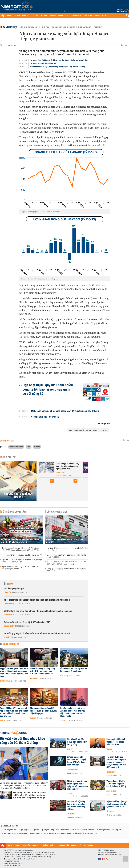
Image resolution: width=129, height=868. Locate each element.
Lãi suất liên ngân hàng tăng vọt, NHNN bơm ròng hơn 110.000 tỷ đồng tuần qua (42, 671)
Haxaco (37, 447)
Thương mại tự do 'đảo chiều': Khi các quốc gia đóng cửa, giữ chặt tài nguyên (44, 711)
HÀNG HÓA (26, 16)
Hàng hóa (7, 592)
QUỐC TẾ (35, 16)
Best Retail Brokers (66, 833)
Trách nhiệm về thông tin (12, 866)
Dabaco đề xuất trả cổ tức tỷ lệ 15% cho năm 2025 (65, 541)
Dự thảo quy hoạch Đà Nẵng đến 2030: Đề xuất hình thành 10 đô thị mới (37, 634)
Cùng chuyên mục (57, 512)
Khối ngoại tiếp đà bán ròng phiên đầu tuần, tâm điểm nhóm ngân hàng (37, 600)
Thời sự (63, 676)
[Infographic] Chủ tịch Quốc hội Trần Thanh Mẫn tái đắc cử (116, 742)
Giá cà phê (75, 830)
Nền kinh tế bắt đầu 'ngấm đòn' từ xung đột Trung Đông (74, 670)
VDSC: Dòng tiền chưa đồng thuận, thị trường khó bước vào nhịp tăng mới (38, 611)
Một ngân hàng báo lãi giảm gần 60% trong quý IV (22, 555)
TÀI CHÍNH (44, 16)
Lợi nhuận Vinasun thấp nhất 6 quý (43, 63)
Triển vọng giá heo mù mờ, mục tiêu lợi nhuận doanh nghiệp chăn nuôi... (67, 466)
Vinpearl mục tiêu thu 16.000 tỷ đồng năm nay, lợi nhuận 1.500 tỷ (67, 556)
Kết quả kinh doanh (29, 27)
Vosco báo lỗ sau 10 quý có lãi (45, 417)
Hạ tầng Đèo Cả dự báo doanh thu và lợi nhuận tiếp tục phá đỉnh (67, 549)
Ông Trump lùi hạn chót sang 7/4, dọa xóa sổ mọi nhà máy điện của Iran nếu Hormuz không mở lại (73, 712)
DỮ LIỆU (98, 16)
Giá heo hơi (65, 830)
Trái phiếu (98, 27)
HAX (29, 447)
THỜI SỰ (9, 16)
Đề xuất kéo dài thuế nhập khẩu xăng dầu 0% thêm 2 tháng (23, 741)
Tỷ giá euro (55, 830)
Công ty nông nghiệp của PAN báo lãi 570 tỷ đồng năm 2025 (67, 570)
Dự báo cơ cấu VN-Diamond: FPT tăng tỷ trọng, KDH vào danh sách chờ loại (76, 761)
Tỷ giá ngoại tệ (24, 830)
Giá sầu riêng (23, 833)
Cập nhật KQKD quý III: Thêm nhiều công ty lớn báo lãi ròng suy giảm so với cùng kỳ (48, 389)
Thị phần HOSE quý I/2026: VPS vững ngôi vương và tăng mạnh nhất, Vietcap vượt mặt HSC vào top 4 (14, 672)
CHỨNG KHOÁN (63, 16)
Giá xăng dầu (116, 830)
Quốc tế (33, 718)
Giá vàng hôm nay (10, 830)
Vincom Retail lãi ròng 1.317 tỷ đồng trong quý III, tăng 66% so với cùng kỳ (59, 66)
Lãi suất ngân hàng (103, 830)
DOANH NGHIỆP (76, 16)
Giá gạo (44, 833)
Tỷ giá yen (45, 830)
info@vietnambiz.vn (16, 863)
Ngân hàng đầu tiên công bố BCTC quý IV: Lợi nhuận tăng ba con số (20, 568)
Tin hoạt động (84, 27)
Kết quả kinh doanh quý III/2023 (18, 495)
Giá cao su (53, 833)
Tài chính (33, 678)
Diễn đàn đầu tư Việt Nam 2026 (86, 833)
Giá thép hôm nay (10, 833)
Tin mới (9, 584)
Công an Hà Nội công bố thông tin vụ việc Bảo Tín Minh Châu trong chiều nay (78, 805)
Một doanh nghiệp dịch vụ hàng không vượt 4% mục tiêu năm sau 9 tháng (65, 411)
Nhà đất (7, 637)
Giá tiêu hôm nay (88, 830)
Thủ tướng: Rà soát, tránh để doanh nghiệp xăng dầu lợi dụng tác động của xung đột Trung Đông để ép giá (29, 795)
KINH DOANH (88, 16)
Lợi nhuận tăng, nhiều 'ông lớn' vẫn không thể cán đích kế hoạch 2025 (20, 541)
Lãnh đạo (45, 27)
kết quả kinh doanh (16, 447)
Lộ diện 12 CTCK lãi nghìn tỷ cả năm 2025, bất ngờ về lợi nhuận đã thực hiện (22, 561)
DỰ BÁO (17, 16)
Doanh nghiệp (9, 27)
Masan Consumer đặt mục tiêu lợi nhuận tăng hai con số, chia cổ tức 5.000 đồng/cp (67, 563)
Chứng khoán (9, 604)
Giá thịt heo (34, 833)
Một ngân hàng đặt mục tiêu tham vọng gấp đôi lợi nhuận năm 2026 (117, 804)
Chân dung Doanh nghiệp (64, 27)
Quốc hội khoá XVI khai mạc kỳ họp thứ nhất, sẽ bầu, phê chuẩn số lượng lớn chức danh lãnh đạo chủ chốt (14, 712)
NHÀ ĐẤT (53, 16)
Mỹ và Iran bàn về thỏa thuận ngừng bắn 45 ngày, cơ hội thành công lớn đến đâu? (77, 785)
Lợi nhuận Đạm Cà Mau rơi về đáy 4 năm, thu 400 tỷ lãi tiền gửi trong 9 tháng (60, 60)
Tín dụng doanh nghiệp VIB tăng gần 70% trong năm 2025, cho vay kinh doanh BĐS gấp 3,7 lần (21, 549)
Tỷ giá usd (35, 830)
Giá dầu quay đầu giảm (15, 589)
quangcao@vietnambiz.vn (112, 855)
